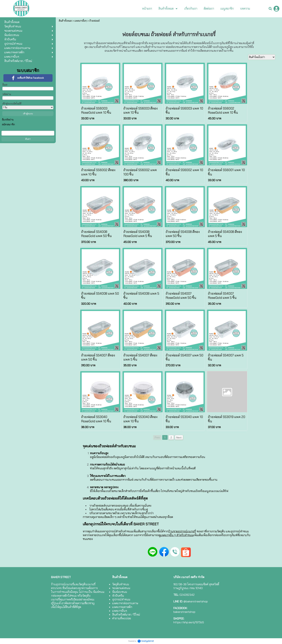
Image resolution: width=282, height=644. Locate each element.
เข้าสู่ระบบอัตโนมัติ (12, 104)
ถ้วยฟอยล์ (95, 21)
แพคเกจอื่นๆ (81, 21)
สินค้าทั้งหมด (65, 21)
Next (179, 437)
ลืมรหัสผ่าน (8, 120)
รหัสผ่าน (7, 94)
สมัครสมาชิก (8, 124)
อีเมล (5, 85)
